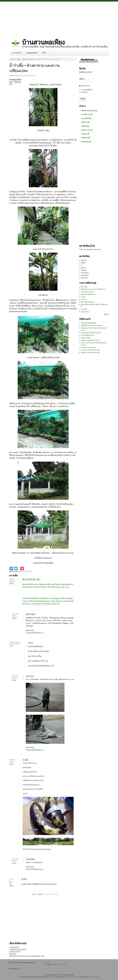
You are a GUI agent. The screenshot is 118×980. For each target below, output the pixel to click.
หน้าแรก (13, 59)
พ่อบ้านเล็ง (30, 614)
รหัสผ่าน (82, 79)
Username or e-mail (86, 72)
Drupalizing (53, 977)
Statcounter (47, 962)
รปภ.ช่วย (30, 676)
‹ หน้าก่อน (40, 894)
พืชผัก (11, 82)
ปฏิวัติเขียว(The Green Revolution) (92, 325)
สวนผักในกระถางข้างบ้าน (18, 949)
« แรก (34, 894)
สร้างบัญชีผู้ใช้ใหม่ (87, 90)
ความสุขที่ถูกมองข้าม (88, 335)
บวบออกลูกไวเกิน (15, 951)
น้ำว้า (11, 84)
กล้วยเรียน (30, 859)
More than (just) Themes (71, 977)
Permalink (11, 583)
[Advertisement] (59, 19)
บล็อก (19, 59)
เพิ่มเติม (106, 314)
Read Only (84, 287)
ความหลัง (84, 309)
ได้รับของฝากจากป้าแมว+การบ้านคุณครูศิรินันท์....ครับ (27, 956)
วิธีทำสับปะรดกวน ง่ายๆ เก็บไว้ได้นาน (93, 289)
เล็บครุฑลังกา (85, 312)
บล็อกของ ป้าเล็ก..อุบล (15, 571)
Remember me (86, 86)
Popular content (87, 130)
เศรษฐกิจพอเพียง (32, 53)
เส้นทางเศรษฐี (85, 338)
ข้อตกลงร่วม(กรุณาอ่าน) (90, 111)
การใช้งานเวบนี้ (87, 114)
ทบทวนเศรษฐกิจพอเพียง (88, 323)
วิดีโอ (44, 53)
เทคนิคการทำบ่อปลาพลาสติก (90, 353)
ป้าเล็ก (25, 760)
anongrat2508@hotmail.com (35, 633)
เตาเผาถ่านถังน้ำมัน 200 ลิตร (90, 350)
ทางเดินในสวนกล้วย (87, 292)
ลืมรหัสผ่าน (84, 92)
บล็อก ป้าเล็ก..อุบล (28, 59)
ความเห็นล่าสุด (87, 118)
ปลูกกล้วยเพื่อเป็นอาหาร (88, 294)
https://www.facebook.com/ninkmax (40, 849)
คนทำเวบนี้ (85, 134)
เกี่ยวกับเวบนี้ (86, 138)
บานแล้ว (83, 299)
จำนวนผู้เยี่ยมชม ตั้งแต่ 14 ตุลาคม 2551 (55, 964)
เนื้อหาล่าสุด (86, 122)
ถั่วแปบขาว (13, 954)
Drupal (18, 969)
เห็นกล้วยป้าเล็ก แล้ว (31, 579)
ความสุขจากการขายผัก (88, 348)
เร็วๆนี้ (83, 297)
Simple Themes (94, 977)
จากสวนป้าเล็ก (14, 947)
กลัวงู (30, 643)
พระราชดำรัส (16, 53)
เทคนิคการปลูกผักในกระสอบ (90, 340)
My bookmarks (87, 142)
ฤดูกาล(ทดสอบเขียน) (87, 302)
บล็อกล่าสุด (85, 126)
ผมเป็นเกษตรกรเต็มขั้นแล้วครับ (91, 333)
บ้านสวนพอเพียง (43, 42)
